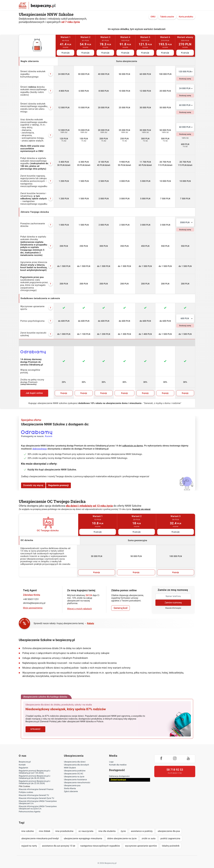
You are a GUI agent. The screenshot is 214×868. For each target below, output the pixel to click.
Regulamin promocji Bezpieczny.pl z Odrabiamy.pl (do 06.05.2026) (35, 772)
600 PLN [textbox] (185, 316)
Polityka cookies (26, 787)
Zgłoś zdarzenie (71, 786)
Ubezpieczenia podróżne (75, 766)
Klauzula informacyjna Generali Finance (36, 784)
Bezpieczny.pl (25, 757)
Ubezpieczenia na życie (74, 771)
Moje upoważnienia (33, 603)
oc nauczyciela (86, 826)
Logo (111, 757)
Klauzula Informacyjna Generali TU (34, 790)
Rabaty (91, 618)
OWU (153, 17)
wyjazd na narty (29, 841)
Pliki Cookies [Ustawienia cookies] (24, 781)
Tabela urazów (167, 17)
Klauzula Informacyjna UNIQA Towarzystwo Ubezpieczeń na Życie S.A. (38, 802)
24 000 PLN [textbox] (185, 88)
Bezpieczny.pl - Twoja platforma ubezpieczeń (37, 6)
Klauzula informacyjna (173, 603)
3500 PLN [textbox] (185, 222)
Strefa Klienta (70, 783)
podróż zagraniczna (170, 833)
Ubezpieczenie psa (72, 780)
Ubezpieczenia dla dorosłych (76, 760)
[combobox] (185, 72)
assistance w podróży (142, 826)
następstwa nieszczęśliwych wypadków (100, 841)
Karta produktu (186, 17)
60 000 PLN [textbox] (185, 105)
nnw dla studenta (107, 826)
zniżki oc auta (149, 833)
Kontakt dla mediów (118, 760)
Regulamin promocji (58, 480)
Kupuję (66, 53)
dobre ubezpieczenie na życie (122, 833)
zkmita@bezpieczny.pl (34, 598)
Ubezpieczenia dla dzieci (75, 757)
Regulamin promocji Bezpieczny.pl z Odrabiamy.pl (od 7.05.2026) (35, 767)
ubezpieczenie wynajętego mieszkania (83, 833)
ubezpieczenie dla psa (169, 826)
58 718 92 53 (175, 764)
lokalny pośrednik (171, 841)
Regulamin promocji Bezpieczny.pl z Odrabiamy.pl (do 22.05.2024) (35, 777)
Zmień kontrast (118, 774)
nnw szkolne (28, 826)
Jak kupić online (35, 388)
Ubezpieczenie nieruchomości (77, 777)
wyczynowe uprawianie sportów (141, 841)
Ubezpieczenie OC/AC (74, 768)
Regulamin (23, 763)
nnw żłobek (45, 826)
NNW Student (70, 763)
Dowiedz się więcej (33, 480)
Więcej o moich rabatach (80, 603)
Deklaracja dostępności (119, 771)
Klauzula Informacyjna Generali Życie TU (36, 793)
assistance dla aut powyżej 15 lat (59, 841)
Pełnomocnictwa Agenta (30, 806)
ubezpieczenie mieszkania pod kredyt (40, 833)
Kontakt (22, 760)
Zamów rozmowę (173, 597)
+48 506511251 (31, 594)
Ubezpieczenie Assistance (75, 774)
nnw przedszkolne (64, 826)
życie (123, 826)
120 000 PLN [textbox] (185, 72)
